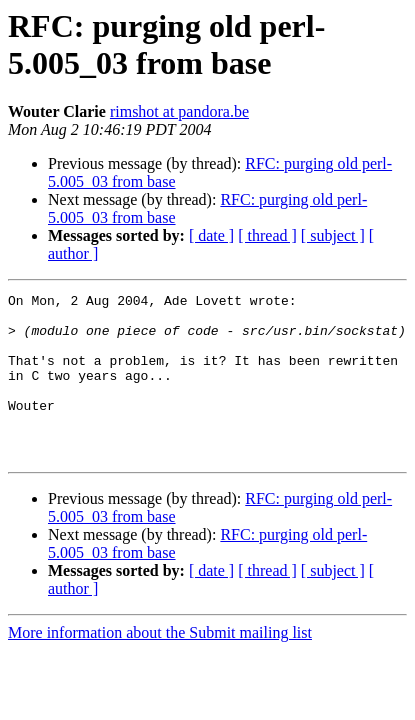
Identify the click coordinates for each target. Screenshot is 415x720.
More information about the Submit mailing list (160, 665)
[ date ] (211, 235)
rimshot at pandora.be (179, 111)
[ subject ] (333, 235)
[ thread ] (267, 235)
